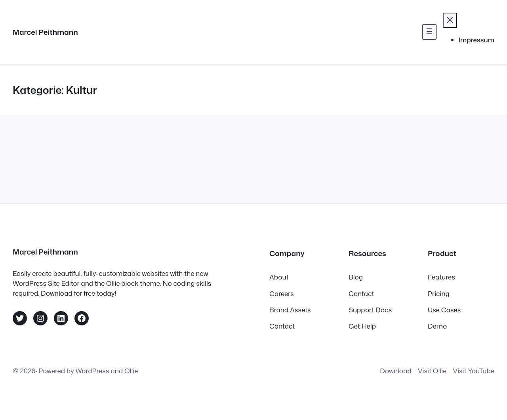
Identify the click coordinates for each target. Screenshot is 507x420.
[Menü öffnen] (429, 32)
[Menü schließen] (450, 20)
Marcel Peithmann (45, 32)
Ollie (131, 371)
